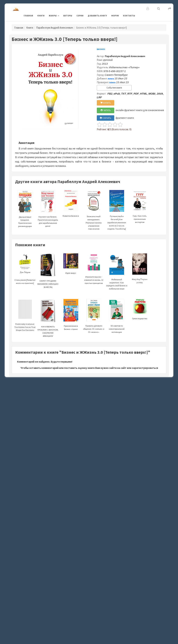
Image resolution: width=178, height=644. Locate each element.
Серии (80, 16)
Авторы (68, 16)
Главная (28, 16)
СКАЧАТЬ (106, 118)
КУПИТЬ (106, 103)
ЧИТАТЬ (106, 110)
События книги (114, 88)
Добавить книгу (97, 16)
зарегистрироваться (145, 368)
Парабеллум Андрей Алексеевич (55, 28)
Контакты (129, 16)
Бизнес (101, 49)
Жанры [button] (53, 16)
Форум (115, 16)
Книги (41, 16)
